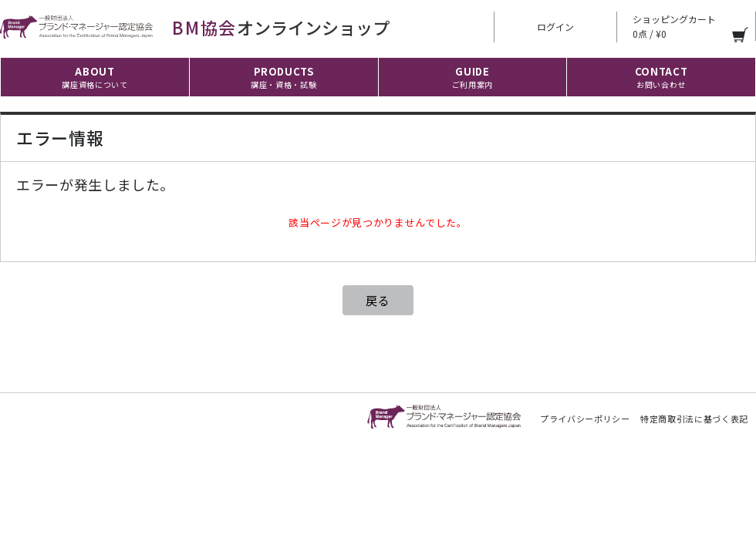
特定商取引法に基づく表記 (694, 419)
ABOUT (94, 77)
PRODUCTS (283, 77)
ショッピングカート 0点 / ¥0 (674, 26)
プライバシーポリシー (585, 419)
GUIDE (472, 77)
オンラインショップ (195, 27)
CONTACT (661, 77)
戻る (378, 300)
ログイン (555, 27)
